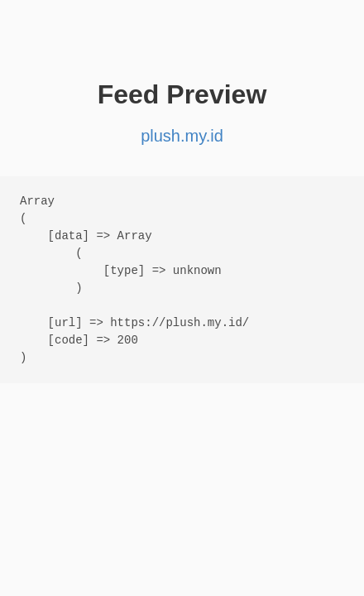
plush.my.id (182, 136)
